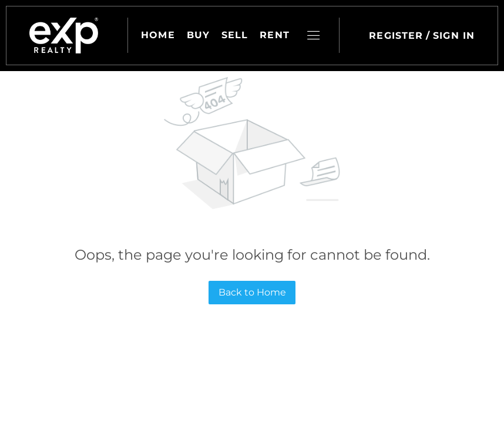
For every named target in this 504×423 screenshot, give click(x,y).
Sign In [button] (454, 36)
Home (158, 35)
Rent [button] (275, 35)
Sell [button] (235, 35)
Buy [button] (198, 35)
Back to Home (252, 292)
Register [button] (396, 36)
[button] (64, 36)
